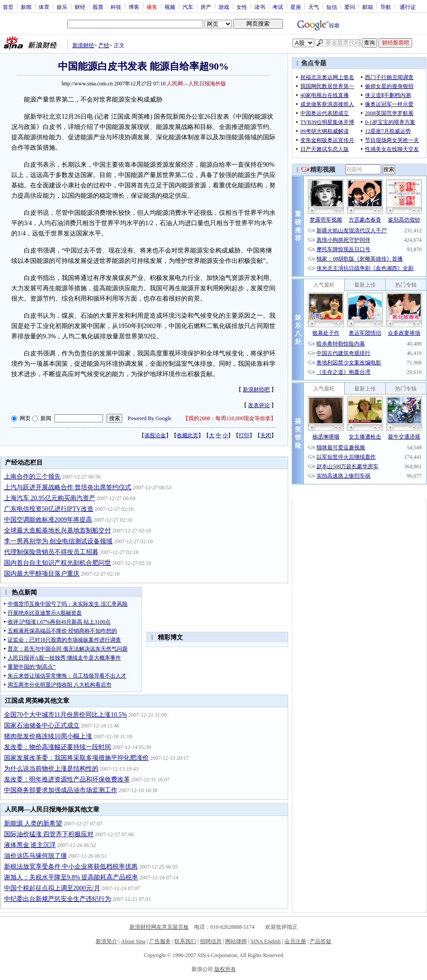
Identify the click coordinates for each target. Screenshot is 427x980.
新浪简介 (107, 941)
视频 (170, 7)
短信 (332, 7)
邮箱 (368, 7)
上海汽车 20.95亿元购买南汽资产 (50, 498)
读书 (260, 7)
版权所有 (225, 969)
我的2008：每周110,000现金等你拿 (229, 418)
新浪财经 (83, 45)
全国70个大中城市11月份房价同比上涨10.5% (66, 715)
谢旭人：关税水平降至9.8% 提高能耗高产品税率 (71, 877)
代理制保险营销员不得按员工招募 (51, 552)
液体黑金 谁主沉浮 (30, 845)
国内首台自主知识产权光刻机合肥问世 (58, 563)
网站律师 (236, 941)
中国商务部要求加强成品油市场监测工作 (61, 790)
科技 (116, 7)
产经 (104, 45)
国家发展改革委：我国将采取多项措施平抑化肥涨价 (76, 758)
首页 (8, 7)
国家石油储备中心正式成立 (42, 725)
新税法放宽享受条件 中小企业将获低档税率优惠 (71, 867)
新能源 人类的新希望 (33, 823)
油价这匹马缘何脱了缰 (36, 856)
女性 (242, 7)
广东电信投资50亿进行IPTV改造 (49, 509)
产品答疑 (320, 941)
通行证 (408, 7)
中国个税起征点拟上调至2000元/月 (52, 888)
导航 (386, 7)
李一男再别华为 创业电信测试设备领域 (58, 541)
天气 (314, 7)
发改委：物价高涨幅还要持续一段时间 (58, 747)
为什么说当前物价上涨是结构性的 (51, 769)
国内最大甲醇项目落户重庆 (42, 574)
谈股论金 (155, 435)
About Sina (133, 941)
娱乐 (62, 7)
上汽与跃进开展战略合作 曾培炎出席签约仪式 (68, 487)
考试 (278, 7)
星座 (296, 7)
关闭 (266, 435)
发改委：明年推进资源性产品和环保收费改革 (67, 779)
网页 (25, 418)
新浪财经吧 (256, 390)
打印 (244, 435)
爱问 (350, 7)
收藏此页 (187, 435)
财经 (80, 7)
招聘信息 (211, 941)
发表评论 (259, 405)
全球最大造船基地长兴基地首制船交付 (58, 530)
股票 (98, 7)
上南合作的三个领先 (32, 477)
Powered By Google (149, 418)
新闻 (26, 7)
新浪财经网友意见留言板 (159, 927)
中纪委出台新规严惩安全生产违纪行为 (58, 899)
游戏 (224, 7)
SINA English (265, 941)
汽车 (188, 7)
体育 (44, 7)
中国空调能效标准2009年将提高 (48, 520)
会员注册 (295, 941)
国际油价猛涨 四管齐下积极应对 (49, 834)
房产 (206, 7)
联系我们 (185, 941)
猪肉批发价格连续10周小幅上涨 (48, 736)
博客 (134, 7)
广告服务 (160, 941)
